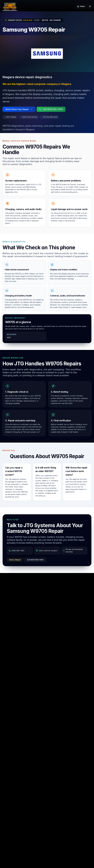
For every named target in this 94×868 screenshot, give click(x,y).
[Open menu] (90, 6)
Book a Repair (15, 560)
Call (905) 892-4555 (35, 560)
